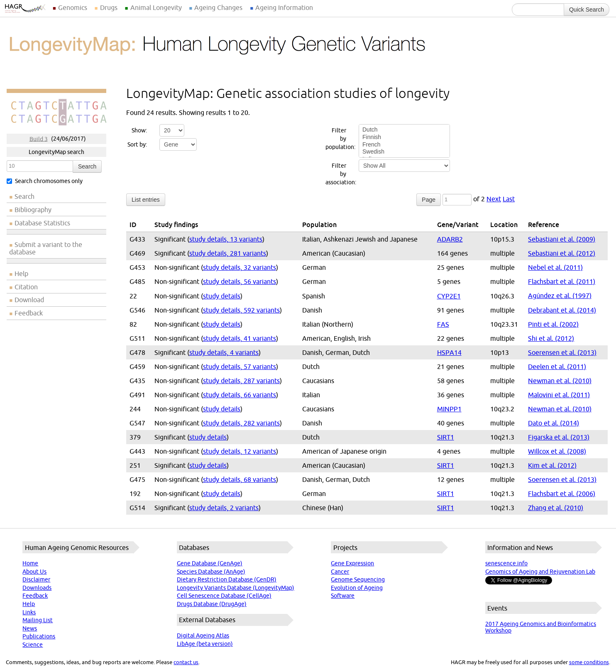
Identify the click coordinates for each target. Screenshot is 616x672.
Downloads (37, 588)
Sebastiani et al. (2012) (562, 253)
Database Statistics (42, 223)
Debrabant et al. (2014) (562, 310)
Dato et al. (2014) (554, 423)
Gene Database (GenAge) (210, 563)
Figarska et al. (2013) (559, 437)
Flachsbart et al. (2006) (562, 494)
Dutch (404, 130)
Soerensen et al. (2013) (562, 352)
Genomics (73, 7)
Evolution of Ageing (357, 588)
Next (494, 199)
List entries (146, 200)
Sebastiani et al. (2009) (562, 239)
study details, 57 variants (240, 367)
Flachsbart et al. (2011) (562, 281)
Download (29, 300)
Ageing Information (284, 7)
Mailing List (38, 620)
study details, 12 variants (240, 451)
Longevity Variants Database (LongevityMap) (236, 588)
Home (30, 563)
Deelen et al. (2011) (557, 367)
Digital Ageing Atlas (203, 635)
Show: (139, 130)
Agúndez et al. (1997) (560, 296)
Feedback (29, 313)
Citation (26, 287)
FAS (443, 324)
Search (87, 166)
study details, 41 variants (240, 338)
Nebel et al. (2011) (555, 267)
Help (21, 274)
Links (29, 612)
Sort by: (137, 144)
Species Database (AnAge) (211, 572)
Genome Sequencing (358, 579)
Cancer (340, 572)
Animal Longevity (156, 7)
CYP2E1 (449, 296)
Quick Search (587, 10)
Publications (39, 636)
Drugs (109, 7)
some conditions (589, 662)
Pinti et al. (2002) (553, 324)
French (404, 145)
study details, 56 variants (240, 281)
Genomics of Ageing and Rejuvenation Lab (540, 572)
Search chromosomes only (45, 181)
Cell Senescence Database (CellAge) (224, 596)
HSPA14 (449, 352)
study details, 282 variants (241, 423)
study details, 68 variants (240, 479)
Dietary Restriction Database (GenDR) (227, 579)
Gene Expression (352, 563)
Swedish (404, 152)
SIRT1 (446, 437)
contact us (186, 662)
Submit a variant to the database (46, 248)
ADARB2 (450, 239)
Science (33, 645)
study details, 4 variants (224, 352)
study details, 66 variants (240, 395)
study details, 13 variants (226, 239)
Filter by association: (337, 174)
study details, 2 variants (224, 508)
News (30, 628)
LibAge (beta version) (205, 644)
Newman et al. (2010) (560, 381)
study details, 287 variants (241, 381)
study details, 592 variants (241, 310)
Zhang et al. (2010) (556, 508)
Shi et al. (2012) (551, 338)
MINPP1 (449, 409)
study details (222, 296)
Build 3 (39, 139)
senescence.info (506, 563)
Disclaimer (36, 579)
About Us (34, 572)
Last (509, 199)
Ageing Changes (218, 7)
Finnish (404, 137)
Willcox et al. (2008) (557, 451)
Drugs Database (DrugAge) (212, 604)
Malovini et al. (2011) (559, 395)
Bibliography (33, 210)
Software (343, 596)
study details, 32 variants (240, 267)
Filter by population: (337, 139)
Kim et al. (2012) (552, 465)
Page (429, 200)
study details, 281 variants (228, 253)
